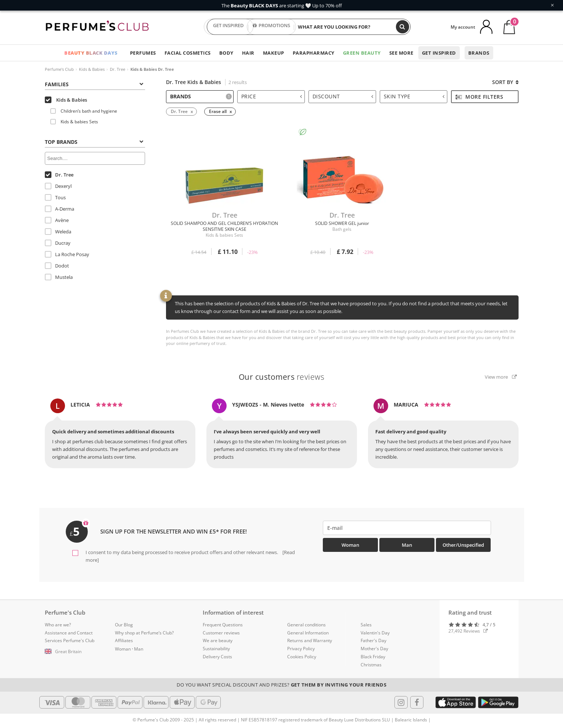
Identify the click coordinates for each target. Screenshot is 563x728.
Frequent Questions (223, 625)
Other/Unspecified (463, 545)
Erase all (218, 111)
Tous (55, 197)
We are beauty (218, 640)
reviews (282, 377)
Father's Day (373, 640)
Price (272, 96)
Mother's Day (374, 649)
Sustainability (216, 649)
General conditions (306, 625)
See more (401, 53)
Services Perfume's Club (70, 640)
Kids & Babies (92, 69)
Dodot (57, 266)
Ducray (58, 243)
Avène (57, 220)
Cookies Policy (302, 657)
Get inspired (439, 53)
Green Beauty (362, 53)
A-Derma (59, 209)
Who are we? (58, 625)
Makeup (274, 53)
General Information (308, 633)
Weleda (58, 232)
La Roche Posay (67, 254)
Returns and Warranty (310, 640)
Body (226, 53)
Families (94, 84)
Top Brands (94, 142)
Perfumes (143, 53)
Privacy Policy (301, 649)
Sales (366, 625)
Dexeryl (58, 186)
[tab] (95, 84)
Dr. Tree (118, 69)
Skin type (414, 96)
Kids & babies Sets (74, 122)
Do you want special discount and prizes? (281, 685)
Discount (343, 96)
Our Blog (124, 625)
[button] (75, 652)
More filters (479, 97)
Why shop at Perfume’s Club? (144, 633)
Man (407, 545)
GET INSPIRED (228, 27)
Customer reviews (221, 633)
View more (501, 377)
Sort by (505, 82)
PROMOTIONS (271, 27)
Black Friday (373, 657)
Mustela (59, 277)
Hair (248, 53)
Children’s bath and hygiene (84, 111)
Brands (479, 53)
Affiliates (124, 640)
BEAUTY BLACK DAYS (91, 53)
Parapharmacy (314, 53)
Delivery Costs (217, 657)
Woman (350, 545)
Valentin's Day (375, 633)
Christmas (371, 665)
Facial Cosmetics (188, 53)
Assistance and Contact (69, 633)
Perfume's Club (59, 69)
